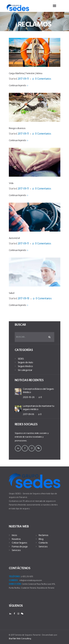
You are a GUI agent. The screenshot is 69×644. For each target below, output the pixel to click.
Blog (41, 539)
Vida (11, 183)
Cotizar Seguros (19, 543)
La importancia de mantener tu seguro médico (38, 408)
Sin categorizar (25, 370)
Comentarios (43, 79)
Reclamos (43, 535)
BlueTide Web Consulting (20, 639)
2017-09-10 (23, 299)
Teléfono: (15, 577)
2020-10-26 (29, 397)
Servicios (16, 550)
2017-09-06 (28, 414)
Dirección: (15, 584)
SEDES (21, 359)
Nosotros (16, 539)
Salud (12, 293)
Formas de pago (20, 547)
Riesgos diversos (17, 128)
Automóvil (14, 238)
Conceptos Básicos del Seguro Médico (38, 391)
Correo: (14, 580)
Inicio (14, 535)
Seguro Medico (25, 366)
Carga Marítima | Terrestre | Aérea (26, 73)
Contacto (43, 543)
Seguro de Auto (25, 363)
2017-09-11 (23, 79)
